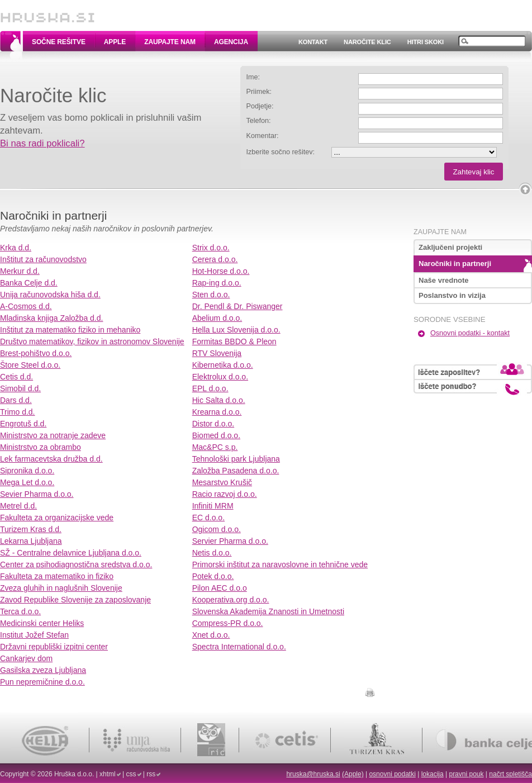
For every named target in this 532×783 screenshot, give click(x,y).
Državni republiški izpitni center (54, 647)
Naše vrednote (444, 280)
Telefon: (259, 121)
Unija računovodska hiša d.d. (50, 295)
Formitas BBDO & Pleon (234, 341)
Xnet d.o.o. (211, 635)
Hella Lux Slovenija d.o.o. (236, 330)
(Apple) (353, 774)
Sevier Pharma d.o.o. (37, 494)
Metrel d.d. (18, 506)
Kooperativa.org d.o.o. (231, 600)
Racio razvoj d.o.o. (225, 494)
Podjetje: (260, 106)
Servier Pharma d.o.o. (230, 541)
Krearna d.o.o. (217, 412)
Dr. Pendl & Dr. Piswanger (237, 306)
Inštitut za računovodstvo (43, 259)
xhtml (108, 774)
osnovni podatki (392, 774)
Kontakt (313, 42)
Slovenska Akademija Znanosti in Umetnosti (268, 611)
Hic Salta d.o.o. (219, 400)
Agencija (231, 42)
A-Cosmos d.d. (26, 306)
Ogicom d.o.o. (217, 529)
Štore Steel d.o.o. (30, 365)
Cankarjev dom (26, 658)
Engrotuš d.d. (23, 424)
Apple (115, 42)
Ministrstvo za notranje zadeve (53, 435)
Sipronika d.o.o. (27, 471)
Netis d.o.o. (212, 553)
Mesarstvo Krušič (222, 482)
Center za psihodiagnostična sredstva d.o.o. (76, 564)
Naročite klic (367, 42)
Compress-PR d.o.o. (228, 623)
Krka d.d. (16, 248)
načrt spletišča (510, 774)
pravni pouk (466, 774)
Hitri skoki (426, 42)
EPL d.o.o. (210, 388)
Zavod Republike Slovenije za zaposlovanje (75, 600)
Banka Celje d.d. (29, 283)
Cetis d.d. (16, 377)
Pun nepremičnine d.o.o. (42, 682)
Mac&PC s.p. (215, 447)
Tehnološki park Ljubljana (236, 459)
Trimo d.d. (18, 412)
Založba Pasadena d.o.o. (236, 471)
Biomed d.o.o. (216, 435)
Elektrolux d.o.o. (220, 377)
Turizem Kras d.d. (31, 529)
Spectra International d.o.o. (239, 647)
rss (151, 774)
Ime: (253, 77)
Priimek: (259, 92)
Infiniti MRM (213, 506)
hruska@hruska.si (313, 774)
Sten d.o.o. (211, 295)
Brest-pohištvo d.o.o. (36, 353)
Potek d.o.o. (213, 576)
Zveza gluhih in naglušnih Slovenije (61, 588)
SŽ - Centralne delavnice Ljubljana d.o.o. (71, 553)
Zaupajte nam (170, 42)
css (131, 774)
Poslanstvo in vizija (452, 295)
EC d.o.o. (208, 518)
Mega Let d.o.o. (27, 482)
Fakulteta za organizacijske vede (57, 518)
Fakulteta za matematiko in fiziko (57, 576)
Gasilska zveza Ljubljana (43, 670)
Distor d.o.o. (213, 424)
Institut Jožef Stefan (34, 635)
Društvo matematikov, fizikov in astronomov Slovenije (92, 341)
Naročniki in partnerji (455, 264)
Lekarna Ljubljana (31, 541)
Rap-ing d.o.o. (217, 283)
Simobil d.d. (20, 388)
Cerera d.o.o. (215, 259)
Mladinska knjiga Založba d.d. (51, 318)
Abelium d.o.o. (217, 318)
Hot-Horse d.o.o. (221, 271)
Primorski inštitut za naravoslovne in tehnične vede (280, 564)
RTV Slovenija (217, 353)
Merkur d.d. (20, 271)
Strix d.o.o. (211, 248)
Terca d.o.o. (20, 611)
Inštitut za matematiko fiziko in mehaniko (70, 330)
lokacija (433, 774)
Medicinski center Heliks (42, 623)
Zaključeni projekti (450, 247)
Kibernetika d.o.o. (223, 365)
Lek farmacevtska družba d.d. (51, 459)
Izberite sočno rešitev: (281, 152)
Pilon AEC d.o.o (220, 588)
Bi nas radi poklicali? (42, 143)
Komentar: (263, 136)
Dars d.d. (16, 400)
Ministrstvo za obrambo (41, 447)
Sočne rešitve (59, 42)
